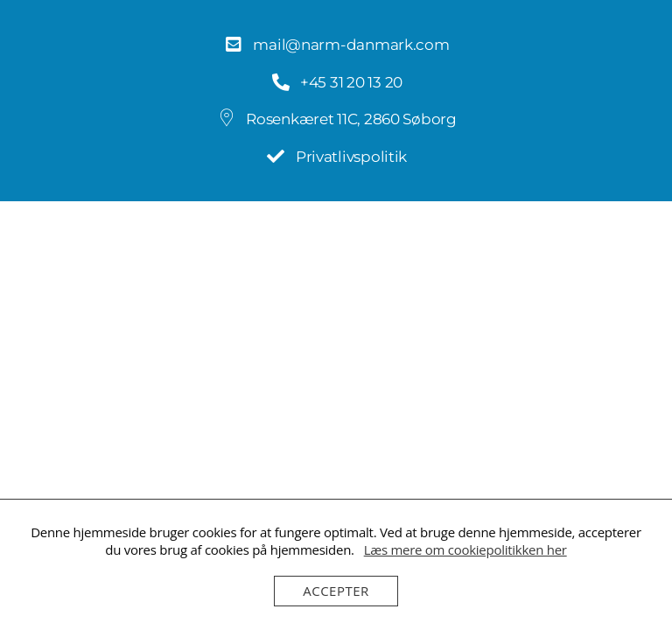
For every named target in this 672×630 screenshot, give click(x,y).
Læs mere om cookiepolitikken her (465, 549)
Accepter (336, 591)
